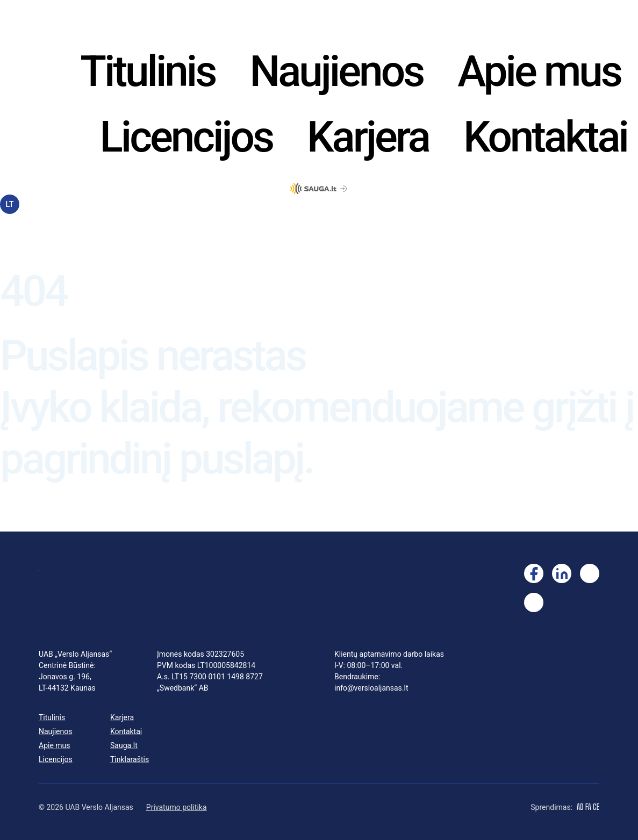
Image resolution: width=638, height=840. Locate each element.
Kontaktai (545, 137)
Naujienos (336, 71)
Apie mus (539, 71)
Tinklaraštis (130, 759)
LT (9, 204)
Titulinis (148, 71)
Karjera (368, 137)
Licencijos (187, 137)
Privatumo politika (177, 807)
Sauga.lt (124, 745)
